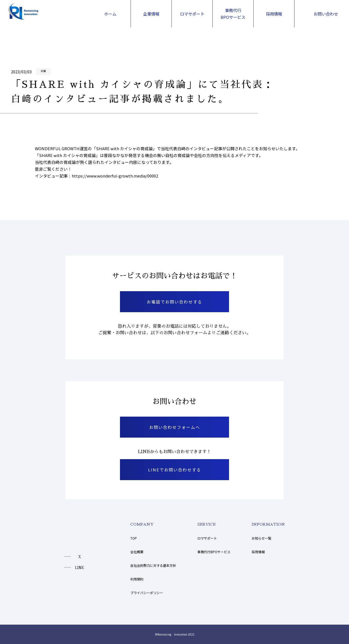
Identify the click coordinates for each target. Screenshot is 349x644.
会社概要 (137, 552)
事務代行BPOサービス (214, 552)
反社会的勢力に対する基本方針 (153, 565)
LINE (79, 567)
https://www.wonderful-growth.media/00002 (115, 176)
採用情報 (258, 552)
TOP (134, 538)
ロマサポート (207, 538)
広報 (43, 71)
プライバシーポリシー (147, 593)
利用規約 (137, 579)
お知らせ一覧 (261, 538)
